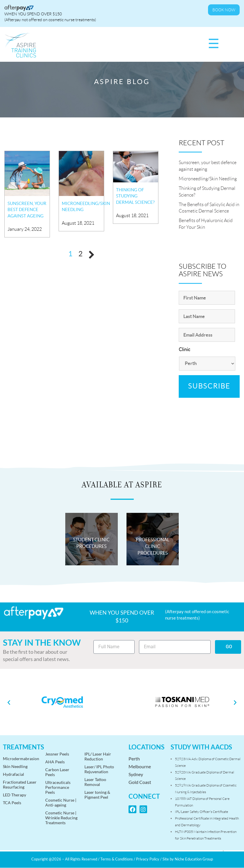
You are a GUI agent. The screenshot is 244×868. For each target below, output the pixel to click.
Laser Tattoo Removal (95, 782)
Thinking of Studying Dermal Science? (135, 196)
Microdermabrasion (21, 759)
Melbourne (140, 766)
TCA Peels (12, 803)
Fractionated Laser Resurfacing (20, 785)
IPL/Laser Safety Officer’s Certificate (201, 812)
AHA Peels (55, 762)
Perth (134, 759)
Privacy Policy (148, 859)
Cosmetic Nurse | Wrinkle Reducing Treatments (61, 818)
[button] (9, 702)
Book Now (224, 10)
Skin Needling (15, 766)
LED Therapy (15, 795)
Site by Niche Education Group (188, 859)
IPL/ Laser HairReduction (98, 756)
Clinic (184, 349)
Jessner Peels (57, 754)
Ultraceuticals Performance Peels (58, 787)
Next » (92, 255)
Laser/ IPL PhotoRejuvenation (99, 769)
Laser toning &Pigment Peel (97, 795)
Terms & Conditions (117, 859)
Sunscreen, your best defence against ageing (27, 210)
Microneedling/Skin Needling (208, 179)
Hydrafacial (13, 774)
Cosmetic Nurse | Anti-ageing (61, 802)
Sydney (136, 774)
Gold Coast (140, 782)
